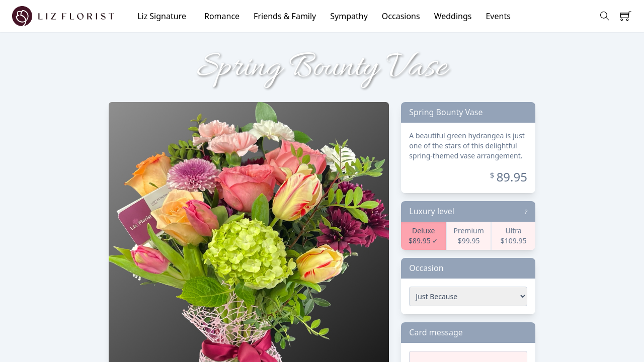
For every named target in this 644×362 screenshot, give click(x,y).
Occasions (401, 16)
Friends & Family (285, 16)
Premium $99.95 (468, 236)
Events (498, 16)
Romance (222, 16)
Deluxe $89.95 (422, 236)
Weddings (453, 16)
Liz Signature (162, 16)
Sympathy (349, 16)
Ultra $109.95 (514, 236)
